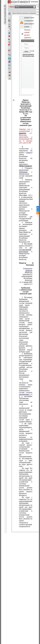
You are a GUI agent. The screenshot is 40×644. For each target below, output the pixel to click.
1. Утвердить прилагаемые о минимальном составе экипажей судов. (26, 173)
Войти (26, 51)
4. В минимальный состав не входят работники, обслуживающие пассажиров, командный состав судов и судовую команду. (26, 414)
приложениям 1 (25, 394)
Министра (29, 272)
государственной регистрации (25, 251)
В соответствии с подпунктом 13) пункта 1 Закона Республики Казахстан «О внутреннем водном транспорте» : (26, 156)
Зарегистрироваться (29, 54)
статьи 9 (29, 153)
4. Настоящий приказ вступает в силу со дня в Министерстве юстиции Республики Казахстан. (26, 252)
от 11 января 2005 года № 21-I (26, 283)
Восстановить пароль (29, 56)
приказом (23, 133)
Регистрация (35, 2)
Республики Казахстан (28, 279)
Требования (23, 172)
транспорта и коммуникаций (27, 275)
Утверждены (28, 269)
